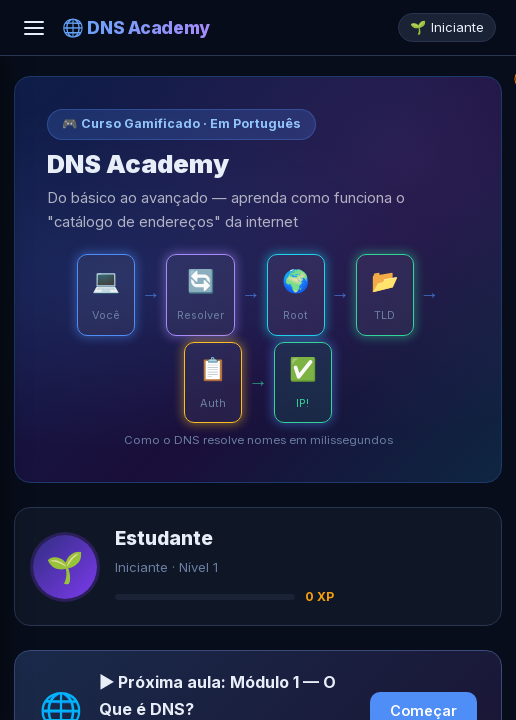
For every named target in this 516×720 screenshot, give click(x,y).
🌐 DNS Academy (136, 27)
